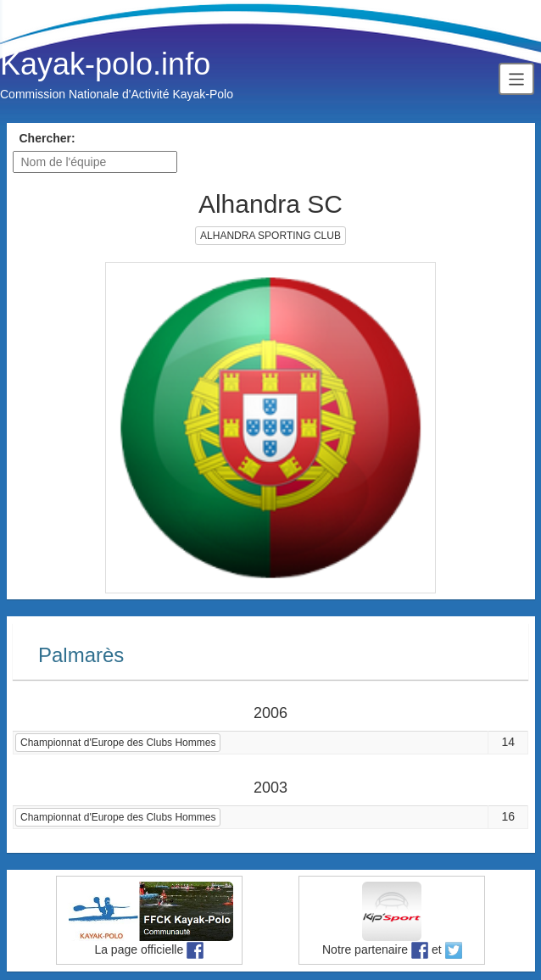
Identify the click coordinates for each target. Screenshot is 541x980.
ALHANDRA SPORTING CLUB (270, 236)
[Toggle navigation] (516, 78)
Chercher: (47, 138)
